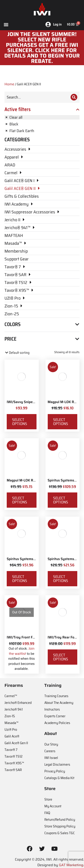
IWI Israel (51, 758)
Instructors (52, 709)
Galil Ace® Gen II (16, 743)
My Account (53, 806)
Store (48, 799)
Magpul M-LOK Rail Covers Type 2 (33, 480)
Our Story (51, 744)
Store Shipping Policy (60, 826)
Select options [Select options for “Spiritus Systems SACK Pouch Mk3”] (20, 579)
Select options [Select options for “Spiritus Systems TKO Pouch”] (61, 579)
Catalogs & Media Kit (59, 778)
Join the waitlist (22, 651)
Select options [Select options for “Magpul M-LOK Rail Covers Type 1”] (61, 422)
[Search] (74, 97)
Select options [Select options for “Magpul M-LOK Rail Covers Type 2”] (20, 500)
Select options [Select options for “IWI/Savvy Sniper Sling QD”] (20, 422)
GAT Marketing (71, 865)
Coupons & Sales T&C (60, 833)
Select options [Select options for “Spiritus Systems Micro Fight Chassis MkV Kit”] (61, 500)
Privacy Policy (55, 771)
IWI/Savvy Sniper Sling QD (27, 402)
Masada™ (11, 723)
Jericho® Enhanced (18, 703)
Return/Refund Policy (60, 820)
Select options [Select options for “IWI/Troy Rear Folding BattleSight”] (61, 657)
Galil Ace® (12, 736)
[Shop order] (24, 353)
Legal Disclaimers (57, 764)
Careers (50, 751)
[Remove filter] (42, 117)
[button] (6, 24)
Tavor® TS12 (13, 756)
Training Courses (56, 696)
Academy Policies (57, 723)
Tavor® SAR (13, 770)
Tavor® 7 (11, 750)
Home (9, 84)
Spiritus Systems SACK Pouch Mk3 (34, 559)
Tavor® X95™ (14, 763)
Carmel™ (11, 696)
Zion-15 (10, 716)
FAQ (47, 813)
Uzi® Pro (11, 729)
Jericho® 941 (14, 709)
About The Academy (59, 703)
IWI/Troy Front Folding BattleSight (34, 637)
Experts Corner (55, 716)
